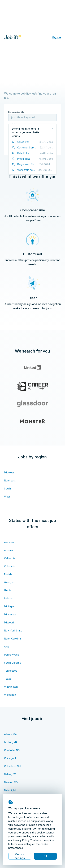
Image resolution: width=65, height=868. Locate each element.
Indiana (8, 598)
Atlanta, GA (10, 734)
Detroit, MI (10, 790)
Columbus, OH (12, 766)
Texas (8, 679)
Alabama (9, 542)
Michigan (9, 606)
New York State (13, 631)
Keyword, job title (16, 112)
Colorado (10, 566)
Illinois (8, 590)
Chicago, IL (11, 758)
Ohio (7, 647)
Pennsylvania (12, 655)
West (7, 497)
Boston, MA (11, 742)
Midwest (9, 472)
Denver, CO (11, 782)
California (10, 558)
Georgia (9, 582)
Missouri (9, 622)
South (8, 489)
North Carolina (12, 639)
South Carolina (13, 663)
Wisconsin (10, 695)
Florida (8, 574)
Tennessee (11, 671)
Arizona (9, 550)
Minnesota (10, 614)
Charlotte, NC (12, 750)
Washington (11, 687)
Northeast (10, 480)
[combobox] (32, 117)
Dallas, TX (10, 774)
